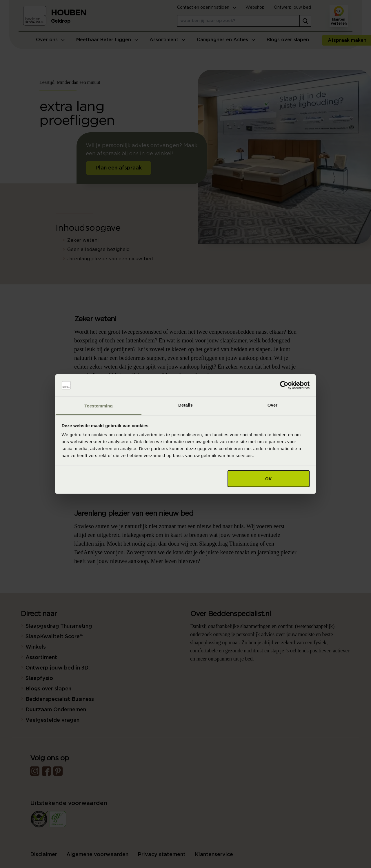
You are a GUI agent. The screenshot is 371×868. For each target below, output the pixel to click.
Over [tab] (273, 405)
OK (269, 478)
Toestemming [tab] (99, 406)
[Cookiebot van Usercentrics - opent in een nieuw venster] (284, 385)
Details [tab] (185, 405)
